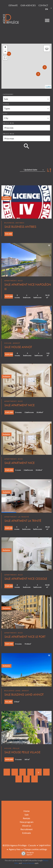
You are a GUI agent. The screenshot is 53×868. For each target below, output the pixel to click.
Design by (27, 854)
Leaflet (48, 87)
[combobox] (27, 99)
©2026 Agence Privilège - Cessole (19, 845)
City (5, 113)
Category (8, 94)
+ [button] (5, 47)
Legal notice (45, 845)
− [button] (5, 52)
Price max (9, 134)
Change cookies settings (35, 849)
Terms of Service (28, 863)
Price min (8, 123)
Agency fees (15, 849)
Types (6, 104)
